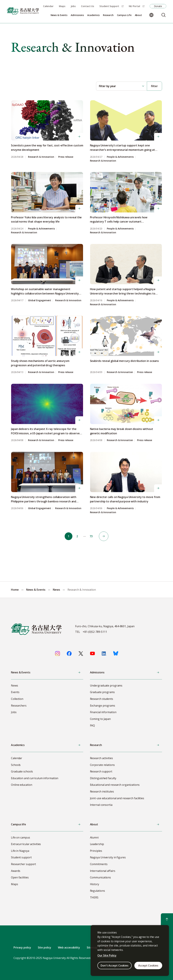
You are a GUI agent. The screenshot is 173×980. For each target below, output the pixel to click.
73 (92, 536)
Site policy (44, 947)
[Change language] (151, 15)
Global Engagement (40, 300)
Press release (66, 157)
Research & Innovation (41, 157)
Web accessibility (69, 947)
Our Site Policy (107, 955)
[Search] (164, 15)
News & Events (36, 590)
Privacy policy (22, 947)
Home (15, 590)
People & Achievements (120, 157)
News (56, 590)
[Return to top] (167, 919)
